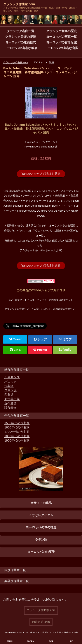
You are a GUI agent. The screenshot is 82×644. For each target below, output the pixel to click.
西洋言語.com (41, 622)
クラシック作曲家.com (19, 4)
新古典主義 (12, 399)
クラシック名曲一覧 (21, 31)
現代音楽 (10, 408)
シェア (40, 339)
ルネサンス (12, 377)
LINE (15, 350)
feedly (65, 350)
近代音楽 (10, 403)
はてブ (67, 339)
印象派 (9, 395)
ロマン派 (10, 390)
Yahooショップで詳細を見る (41, 174)
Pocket (40, 350)
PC (72, 641)
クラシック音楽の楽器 (21, 37)
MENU (10, 641)
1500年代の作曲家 (17, 423)
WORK (31, 641)
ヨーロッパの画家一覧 (61, 37)
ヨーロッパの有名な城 (61, 42)
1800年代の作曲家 (17, 436)
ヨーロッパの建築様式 (21, 42)
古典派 (9, 386)
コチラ (32, 599)
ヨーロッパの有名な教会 (21, 48)
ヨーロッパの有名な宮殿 (61, 48)
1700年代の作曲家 (17, 432)
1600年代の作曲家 (17, 427)
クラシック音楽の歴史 (61, 31)
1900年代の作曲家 (17, 440)
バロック (10, 382)
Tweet (15, 339)
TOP (51, 641)
